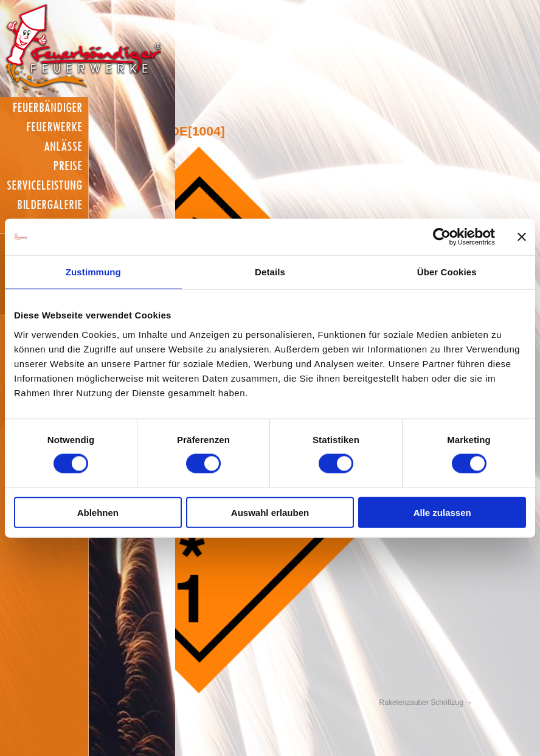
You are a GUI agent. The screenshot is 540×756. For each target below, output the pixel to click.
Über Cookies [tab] (447, 272)
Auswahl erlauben (270, 512)
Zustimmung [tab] (93, 272)
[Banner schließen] (522, 237)
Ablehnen (98, 512)
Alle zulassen (442, 512)
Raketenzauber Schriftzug (421, 703)
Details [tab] (270, 272)
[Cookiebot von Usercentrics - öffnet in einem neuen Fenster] (442, 237)
